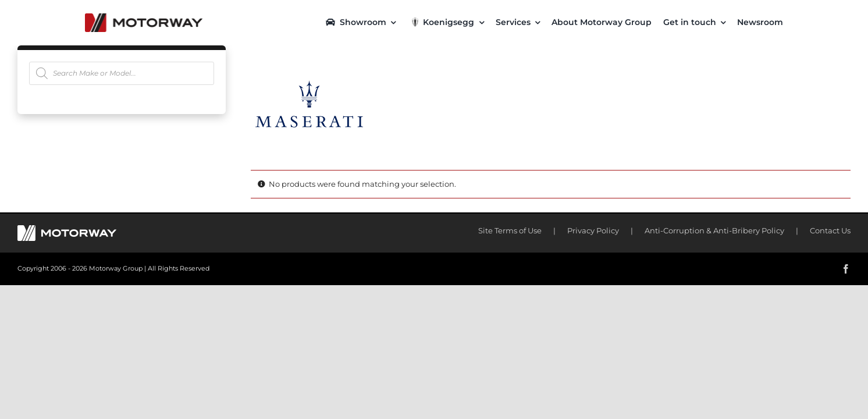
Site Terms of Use (510, 230)
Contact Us (830, 230)
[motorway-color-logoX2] (144, 17)
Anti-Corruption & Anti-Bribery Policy (714, 230)
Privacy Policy (593, 230)
